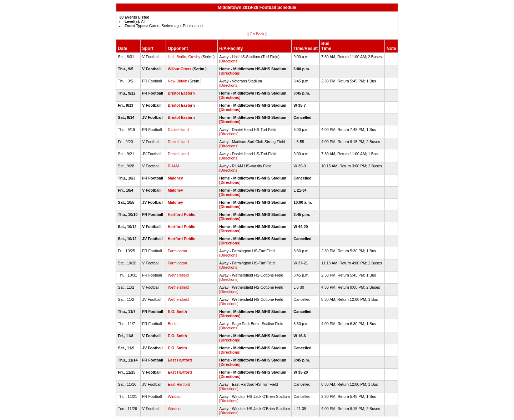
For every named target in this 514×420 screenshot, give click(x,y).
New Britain (177, 81)
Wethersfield (178, 275)
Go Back (257, 34)
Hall (171, 57)
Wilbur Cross (180, 69)
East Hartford (180, 360)
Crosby (194, 57)
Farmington (177, 251)
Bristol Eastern (181, 93)
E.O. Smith (177, 312)
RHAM (173, 166)
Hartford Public (182, 214)
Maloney (175, 178)
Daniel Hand (178, 130)
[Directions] (229, 61)
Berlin (181, 57)
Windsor (175, 396)
